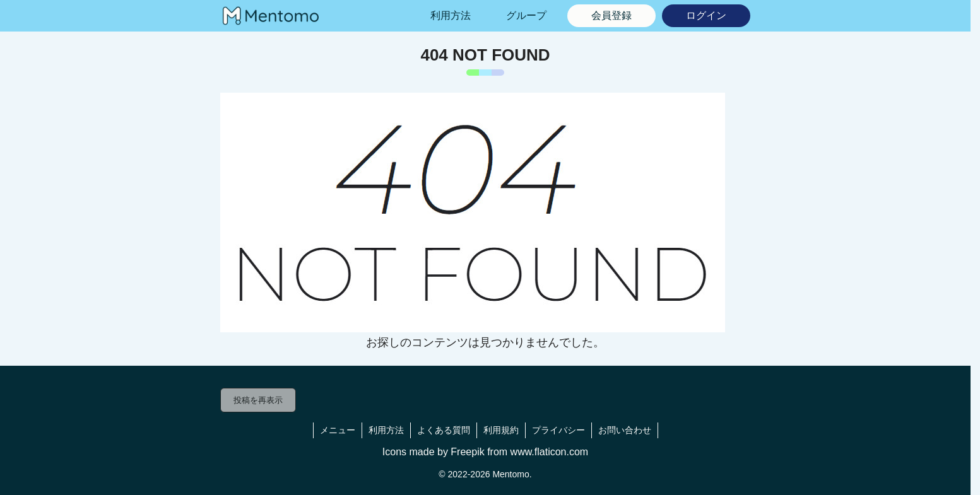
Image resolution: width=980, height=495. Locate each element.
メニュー (338, 430)
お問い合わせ (625, 430)
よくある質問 (444, 430)
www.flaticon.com (550, 452)
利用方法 (386, 430)
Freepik (467, 452)
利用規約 (501, 430)
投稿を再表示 (258, 400)
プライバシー (558, 430)
